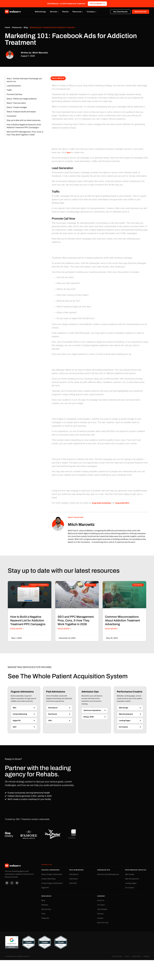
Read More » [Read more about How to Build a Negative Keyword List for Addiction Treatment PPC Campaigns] (17, 629)
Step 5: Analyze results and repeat (21, 112)
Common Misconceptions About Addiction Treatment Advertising (122, 620)
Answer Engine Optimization (52, 883)
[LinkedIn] (7, 883)
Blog (26, 27)
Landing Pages (131, 883)
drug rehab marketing (101, 503)
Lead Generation (14, 86)
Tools (43, 914)
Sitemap (146, 956)
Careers (100, 918)
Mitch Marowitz (81, 525)
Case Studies (102, 909)
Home (7, 27)
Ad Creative (130, 888)
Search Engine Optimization (52, 874)
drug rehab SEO (122, 503)
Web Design (130, 874)
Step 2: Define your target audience (22, 99)
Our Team (101, 905)
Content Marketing (48, 879)
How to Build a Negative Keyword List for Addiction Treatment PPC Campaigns (24, 126)
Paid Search (74, 874)
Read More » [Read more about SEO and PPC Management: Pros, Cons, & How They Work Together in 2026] (64, 629)
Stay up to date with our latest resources (24, 120)
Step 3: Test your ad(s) (16, 103)
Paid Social (73, 879)
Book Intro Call (141, 12)
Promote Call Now (14, 94)
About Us (101, 900)
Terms (127, 956)
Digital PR (45, 888)
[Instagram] (12, 883)
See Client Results (120, 12)
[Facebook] (17, 883)
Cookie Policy (136, 956)
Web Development (132, 879)
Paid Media (58, 78)
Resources (77, 12)
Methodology (40, 12)
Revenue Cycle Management (108, 874)
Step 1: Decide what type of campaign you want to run (24, 80)
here (69, 153)
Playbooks (45, 918)
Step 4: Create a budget (17, 107)
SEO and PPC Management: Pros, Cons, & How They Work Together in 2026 (25, 133)
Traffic (9, 90)
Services (53, 12)
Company (91, 12)
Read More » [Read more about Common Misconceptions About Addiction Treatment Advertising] (112, 629)
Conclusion (11, 116)
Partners (100, 914)
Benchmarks (46, 909)
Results (65, 12)
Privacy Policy (117, 956)
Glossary (45, 905)
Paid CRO (73, 883)
